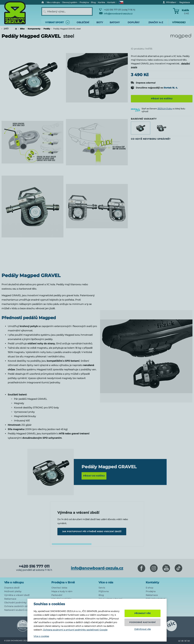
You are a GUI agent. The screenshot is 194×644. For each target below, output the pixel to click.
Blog (101, 595)
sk (182, 641)
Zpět (5, 29)
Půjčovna (104, 591)
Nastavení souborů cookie (18, 610)
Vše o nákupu (14, 582)
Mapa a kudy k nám (62, 591)
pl (185, 641)
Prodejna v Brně (63, 582)
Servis (102, 588)
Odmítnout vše (142, 629)
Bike (22, 29)
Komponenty (34, 29)
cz (179, 641)
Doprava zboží (12, 588)
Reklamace (10, 599)
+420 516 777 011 (34, 566)
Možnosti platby (13, 591)
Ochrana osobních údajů (17, 606)
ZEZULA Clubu (165, 109)
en (189, 641)
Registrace (185, 2)
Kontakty (152, 582)
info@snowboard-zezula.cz (116, 14)
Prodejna (151, 591)
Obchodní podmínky (15, 603)
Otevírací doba (59, 588)
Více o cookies (41, 636)
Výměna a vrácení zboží (17, 595)
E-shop (149, 588)
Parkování (57, 595)
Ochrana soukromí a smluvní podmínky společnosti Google (75, 630)
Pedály (47, 29)
